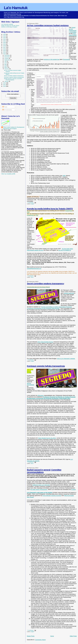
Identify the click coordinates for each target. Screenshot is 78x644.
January (7, 81)
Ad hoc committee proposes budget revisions (48, 25)
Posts (5, 107)
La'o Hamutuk (16, 8)
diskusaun (41, 395)
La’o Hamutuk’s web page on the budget (40, 492)
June (6, 63)
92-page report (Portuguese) (39, 489)
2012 (5, 83)
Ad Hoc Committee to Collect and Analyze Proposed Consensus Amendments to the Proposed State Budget (49, 308)
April (6, 66)
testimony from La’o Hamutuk (41, 485)
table (64, 176)
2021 (5, 41)
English (32, 204)
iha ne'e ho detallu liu (65, 250)
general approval (69, 293)
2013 (5, 54)
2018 (5, 46)
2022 (5, 39)
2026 (5, 34)
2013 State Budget (73, 34)
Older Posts (73, 636)
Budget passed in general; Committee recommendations (13, 79)
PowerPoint (69, 211)
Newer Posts (31, 636)
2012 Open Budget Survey (45, 342)
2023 (5, 38)
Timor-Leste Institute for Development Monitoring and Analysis (14, 128)
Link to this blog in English (30, 371)
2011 (5, 85)
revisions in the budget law (51, 59)
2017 (5, 47)
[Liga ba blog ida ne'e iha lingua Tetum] (38, 287)
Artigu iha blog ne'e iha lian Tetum (10, 26)
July (6, 61)
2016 (5, 49)
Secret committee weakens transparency (45, 283)
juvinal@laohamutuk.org (34, 268)
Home (52, 636)
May (6, 64)
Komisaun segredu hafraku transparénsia (46, 366)
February (7, 69)
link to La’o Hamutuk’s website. (66, 359)
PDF (28, 212)
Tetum (32, 277)
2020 (5, 42)
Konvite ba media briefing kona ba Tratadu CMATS (50, 209)
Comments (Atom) (40, 640)
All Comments (7, 110)
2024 (5, 36)
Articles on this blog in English (9, 27)
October (7, 58)
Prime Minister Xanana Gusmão (52, 496)
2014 (5, 52)
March (6, 67)
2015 (5, 51)
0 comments (31, 203)
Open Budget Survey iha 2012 (47, 438)
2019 (5, 44)
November (7, 57)
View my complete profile (8, 174)
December (7, 55)
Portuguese (66, 59)
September (7, 60)
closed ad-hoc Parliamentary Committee (73, 30)
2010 (5, 86)
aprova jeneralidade (31, 384)
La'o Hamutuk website (7, 24)
